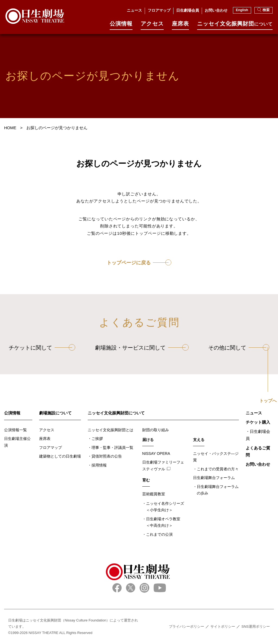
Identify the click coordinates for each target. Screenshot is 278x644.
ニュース (134, 10)
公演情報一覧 (15, 430)
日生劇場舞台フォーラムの (218, 491)
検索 (263, 10)
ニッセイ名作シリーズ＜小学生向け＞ (165, 507)
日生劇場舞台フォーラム (214, 478)
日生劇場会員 (188, 10)
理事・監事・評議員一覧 (112, 448)
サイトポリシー (223, 626)
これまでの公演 (159, 534)
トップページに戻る (129, 263)
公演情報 (121, 25)
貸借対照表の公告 (107, 456)
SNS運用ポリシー (256, 626)
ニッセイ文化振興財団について (116, 413)
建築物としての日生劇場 (60, 456)
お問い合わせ (216, 10)
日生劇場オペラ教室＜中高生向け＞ (163, 522)
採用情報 (99, 465)
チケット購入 (258, 422)
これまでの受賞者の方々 (218, 469)
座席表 (180, 25)
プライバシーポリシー (187, 626)
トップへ (268, 401)
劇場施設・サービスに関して (130, 348)
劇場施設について (55, 413)
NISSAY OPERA (156, 453)
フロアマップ (159, 10)
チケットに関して (30, 348)
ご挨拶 (97, 439)
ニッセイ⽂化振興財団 (235, 25)
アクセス (152, 25)
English (242, 10)
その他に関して (227, 348)
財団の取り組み (156, 430)
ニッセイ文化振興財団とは (110, 430)
